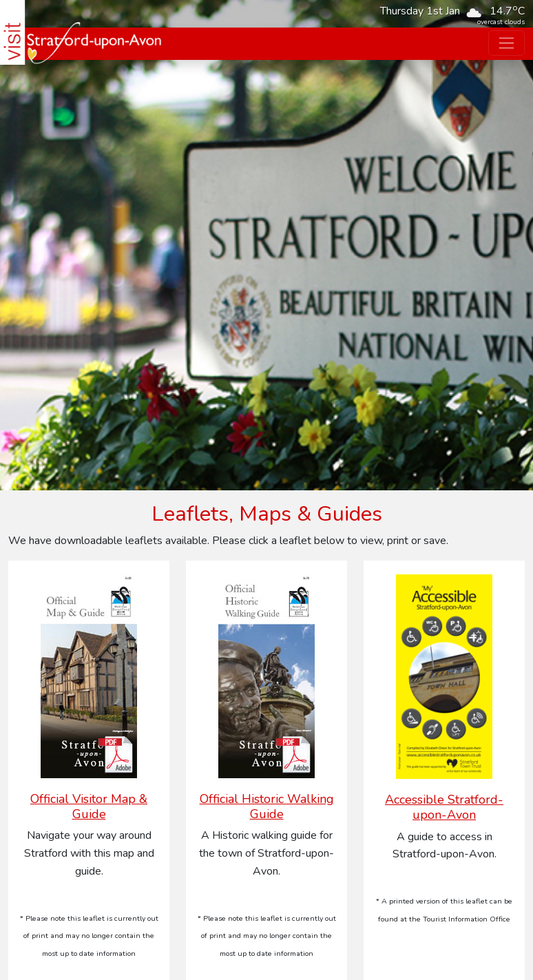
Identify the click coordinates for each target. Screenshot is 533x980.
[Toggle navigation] (506, 43)
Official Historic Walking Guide (267, 806)
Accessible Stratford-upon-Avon (444, 807)
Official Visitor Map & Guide (89, 806)
